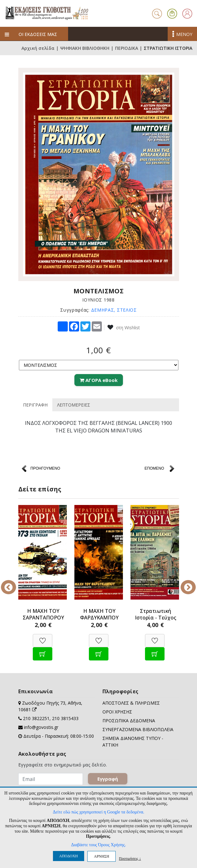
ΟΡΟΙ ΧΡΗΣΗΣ (117, 712)
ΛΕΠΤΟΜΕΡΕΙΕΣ (74, 405)
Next (184, 583)
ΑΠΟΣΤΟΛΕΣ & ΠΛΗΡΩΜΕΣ (131, 703)
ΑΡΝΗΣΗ (101, 856)
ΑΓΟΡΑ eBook (99, 380)
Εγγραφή (108, 779)
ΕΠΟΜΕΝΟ (154, 468)
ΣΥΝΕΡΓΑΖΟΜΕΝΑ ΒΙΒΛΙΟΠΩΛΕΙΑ (138, 729)
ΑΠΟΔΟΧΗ (69, 856)
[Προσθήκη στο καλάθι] (43, 651)
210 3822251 (36, 718)
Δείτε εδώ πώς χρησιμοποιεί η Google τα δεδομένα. (98, 812)
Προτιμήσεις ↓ (130, 858)
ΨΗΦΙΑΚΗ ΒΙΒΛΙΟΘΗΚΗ (85, 48)
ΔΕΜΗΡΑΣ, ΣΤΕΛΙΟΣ (114, 310)
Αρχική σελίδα (38, 48)
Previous (14, 583)
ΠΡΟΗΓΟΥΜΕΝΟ (45, 468)
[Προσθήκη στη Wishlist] (43, 637)
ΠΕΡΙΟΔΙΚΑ (127, 48)
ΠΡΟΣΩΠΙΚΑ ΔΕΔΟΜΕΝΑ (129, 721)
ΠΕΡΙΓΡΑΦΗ (35, 405)
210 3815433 (65, 718)
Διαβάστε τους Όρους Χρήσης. (98, 845)
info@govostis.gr (41, 727)
